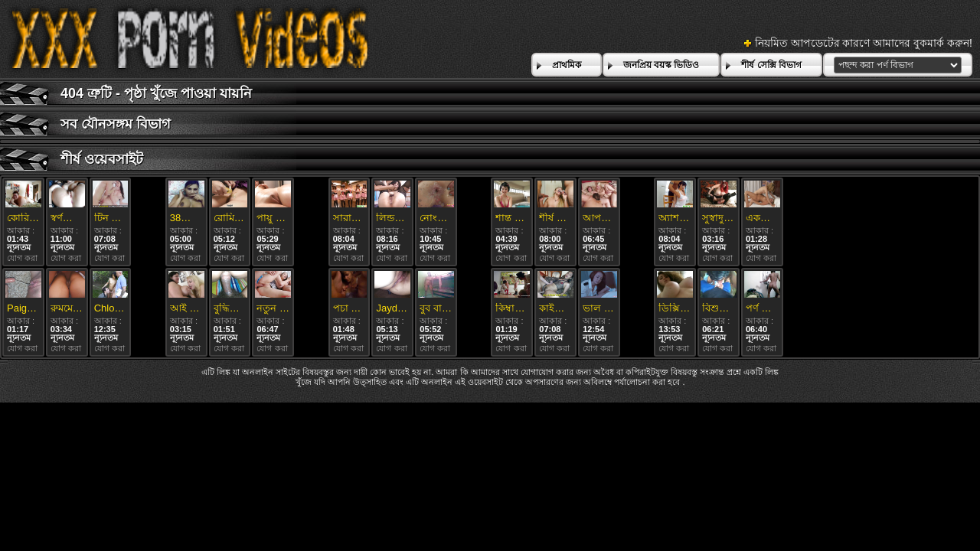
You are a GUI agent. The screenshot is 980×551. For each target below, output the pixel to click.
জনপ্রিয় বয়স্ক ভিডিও (661, 65)
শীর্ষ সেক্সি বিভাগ (771, 65)
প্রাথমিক (567, 65)
